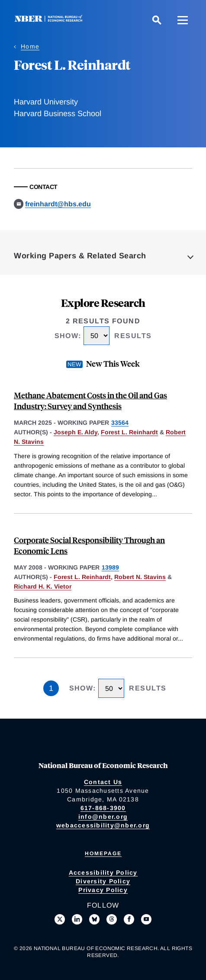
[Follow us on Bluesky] (94, 919)
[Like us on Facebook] (129, 919)
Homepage (103, 853)
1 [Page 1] (51, 688)
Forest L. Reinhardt (129, 432)
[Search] (157, 20)
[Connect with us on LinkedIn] (77, 919)
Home (30, 46)
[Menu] (183, 20)
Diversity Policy (103, 881)
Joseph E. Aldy (76, 432)
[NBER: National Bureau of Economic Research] (50, 20)
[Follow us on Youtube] (146, 919)
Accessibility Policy (103, 873)
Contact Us (103, 782)
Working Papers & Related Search (80, 256)
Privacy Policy (103, 890)
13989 (110, 567)
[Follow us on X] (60, 919)
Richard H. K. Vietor (43, 586)
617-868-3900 (103, 808)
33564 (120, 423)
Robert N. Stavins (140, 577)
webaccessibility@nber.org (103, 825)
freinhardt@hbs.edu (58, 204)
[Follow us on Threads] (112, 919)
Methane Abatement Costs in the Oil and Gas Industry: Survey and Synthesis (90, 400)
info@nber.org (103, 817)
